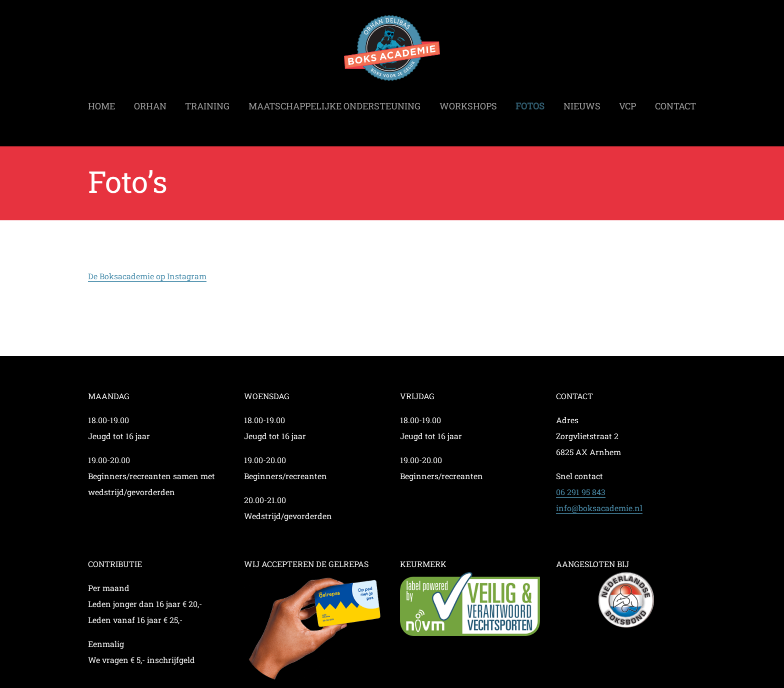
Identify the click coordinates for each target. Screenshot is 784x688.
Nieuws (582, 103)
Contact (675, 103)
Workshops (468, 103)
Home (101, 103)
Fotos (530, 103)
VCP (627, 103)
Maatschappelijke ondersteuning (334, 103)
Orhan (150, 103)
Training (207, 103)
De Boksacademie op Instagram (147, 276)
